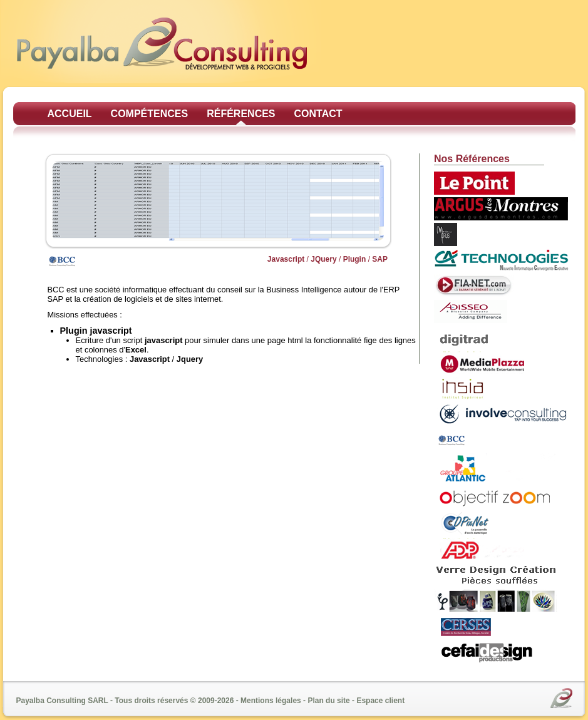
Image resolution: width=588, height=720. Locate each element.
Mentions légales (271, 701)
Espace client (380, 701)
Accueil (70, 114)
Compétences (150, 114)
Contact (318, 114)
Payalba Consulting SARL (62, 701)
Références (241, 114)
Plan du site (328, 701)
